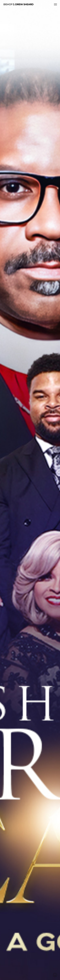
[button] (55, 4)
